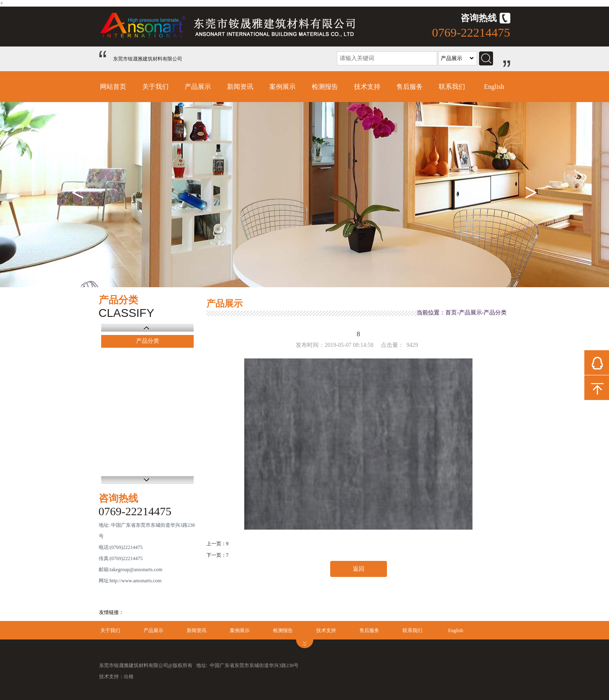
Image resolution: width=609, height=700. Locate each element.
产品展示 (198, 87)
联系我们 (452, 87)
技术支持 (367, 87)
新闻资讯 (240, 87)
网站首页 (113, 87)
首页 (451, 313)
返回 (359, 569)
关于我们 (155, 87)
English (494, 87)
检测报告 (325, 87)
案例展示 (283, 87)
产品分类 (148, 341)
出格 (129, 677)
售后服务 (410, 87)
